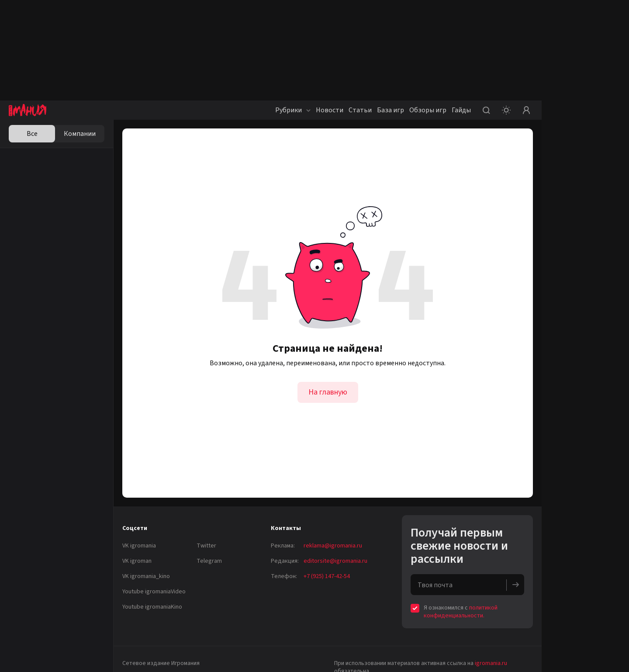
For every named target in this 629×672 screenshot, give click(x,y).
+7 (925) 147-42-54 (327, 576)
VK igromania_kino (146, 576)
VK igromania (139, 546)
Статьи (360, 110)
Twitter (206, 546)
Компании (80, 134)
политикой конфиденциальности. (461, 612)
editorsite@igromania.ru (335, 561)
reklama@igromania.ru (333, 546)
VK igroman (137, 561)
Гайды (461, 110)
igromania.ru (491, 663)
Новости (330, 110)
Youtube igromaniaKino (152, 607)
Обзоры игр (428, 110)
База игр (391, 110)
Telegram (209, 561)
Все (32, 134)
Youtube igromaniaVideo (154, 592)
